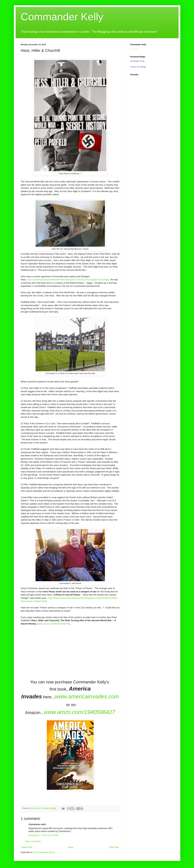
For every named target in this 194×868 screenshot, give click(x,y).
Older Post (114, 847)
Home (71, 847)
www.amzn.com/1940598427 (79, 712)
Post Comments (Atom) (44, 852)
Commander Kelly (62, 17)
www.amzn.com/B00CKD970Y (54, 624)
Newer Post (27, 847)
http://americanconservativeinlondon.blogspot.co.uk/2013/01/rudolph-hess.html (68, 280)
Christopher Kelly (137, 61)
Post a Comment (33, 841)
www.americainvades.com (87, 696)
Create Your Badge (138, 67)
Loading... (135, 49)
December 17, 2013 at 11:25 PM (44, 835)
